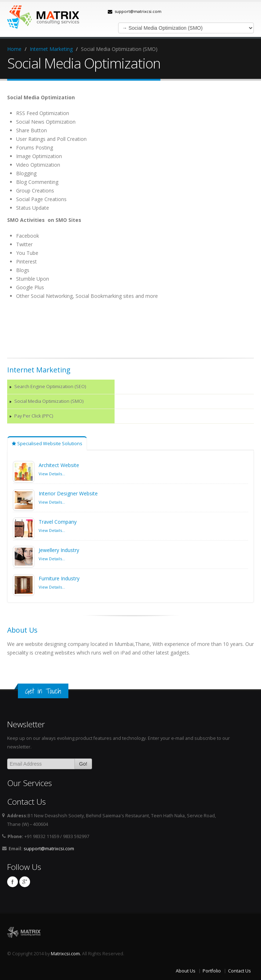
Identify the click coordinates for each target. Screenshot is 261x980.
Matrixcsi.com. (66, 954)
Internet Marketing (51, 49)
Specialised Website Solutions (47, 444)
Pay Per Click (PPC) (34, 416)
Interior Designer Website (68, 493)
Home (14, 49)
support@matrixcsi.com (138, 11)
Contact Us (240, 971)
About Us (186, 971)
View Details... (52, 474)
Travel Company (58, 522)
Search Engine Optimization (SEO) (50, 387)
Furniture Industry (59, 578)
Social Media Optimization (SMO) (49, 401)
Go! (83, 764)
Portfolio (212, 971)
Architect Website (59, 465)
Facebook (13, 882)
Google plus (25, 882)
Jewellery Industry (59, 550)
